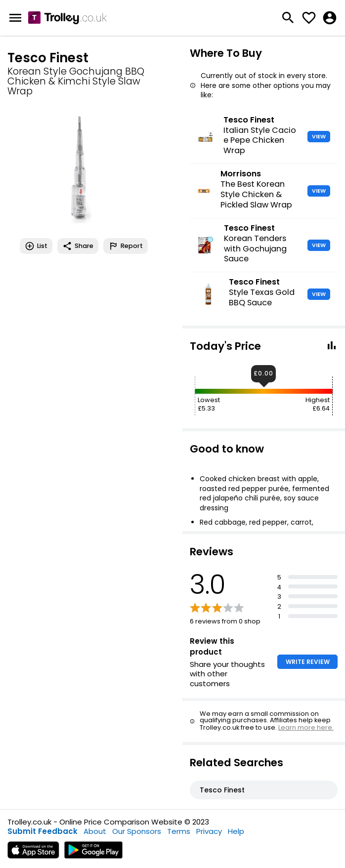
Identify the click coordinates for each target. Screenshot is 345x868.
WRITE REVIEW (308, 662)
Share (78, 246)
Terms (179, 831)
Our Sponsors (137, 831)
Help (236, 831)
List (36, 246)
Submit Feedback (43, 831)
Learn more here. (306, 727)
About (95, 831)
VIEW (319, 136)
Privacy (209, 831)
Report (126, 246)
